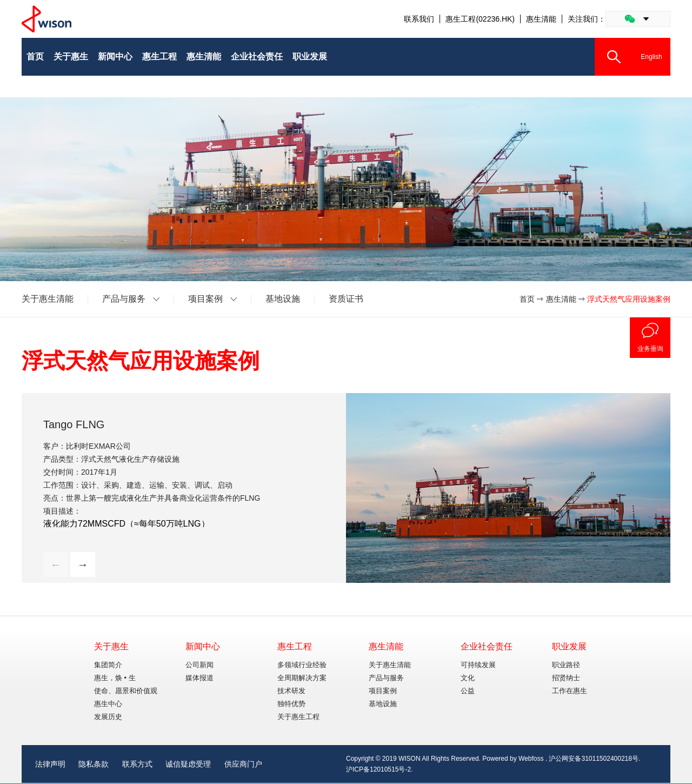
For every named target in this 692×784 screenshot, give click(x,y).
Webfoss (531, 759)
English (651, 57)
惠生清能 (541, 19)
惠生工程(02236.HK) (480, 19)
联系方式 (137, 764)
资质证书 (346, 299)
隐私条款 (94, 764)
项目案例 (205, 299)
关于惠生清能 (48, 299)
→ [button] (83, 564)
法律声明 (50, 764)
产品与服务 (124, 299)
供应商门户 (243, 764)
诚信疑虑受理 (188, 764)
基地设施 (283, 299)
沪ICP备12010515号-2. (379, 769)
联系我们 (419, 19)
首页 (527, 299)
